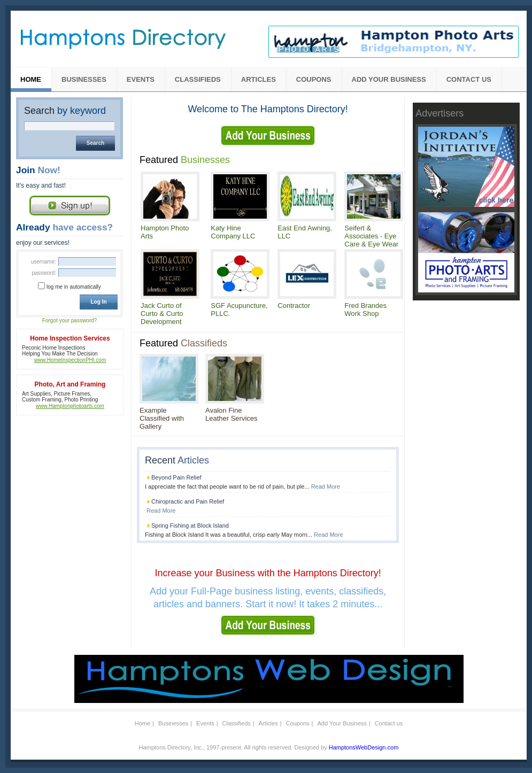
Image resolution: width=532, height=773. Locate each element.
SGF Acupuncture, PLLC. (239, 310)
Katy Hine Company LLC (233, 232)
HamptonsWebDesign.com (364, 747)
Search (65, 111)
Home (31, 79)
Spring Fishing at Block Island (190, 525)
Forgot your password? (70, 320)
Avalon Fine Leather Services (232, 414)
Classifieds (198, 79)
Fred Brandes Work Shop (365, 310)
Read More (326, 486)
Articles (259, 79)
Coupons (314, 79)
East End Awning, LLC (305, 232)
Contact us (469, 79)
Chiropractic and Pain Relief (188, 501)
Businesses (84, 79)
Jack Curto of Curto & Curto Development (162, 314)
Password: (44, 273)
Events (141, 79)
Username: (44, 262)
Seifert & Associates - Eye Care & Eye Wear (371, 236)
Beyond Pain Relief (176, 477)
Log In (99, 302)
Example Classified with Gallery (162, 418)
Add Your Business (389, 79)
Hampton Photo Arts (165, 232)
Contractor (294, 306)
